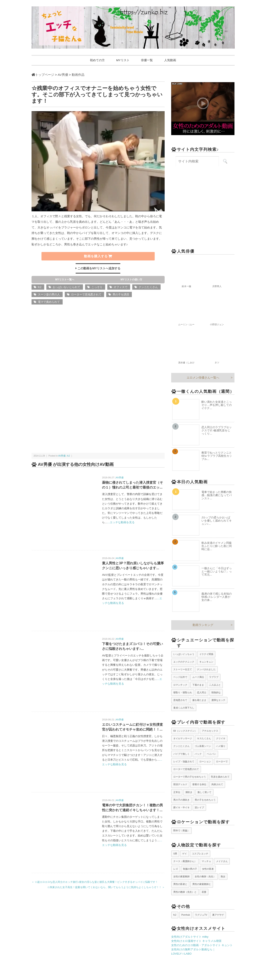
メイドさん (222, 861)
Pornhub (186, 915)
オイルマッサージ (183, 739)
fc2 (40, 287)
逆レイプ (199, 808)
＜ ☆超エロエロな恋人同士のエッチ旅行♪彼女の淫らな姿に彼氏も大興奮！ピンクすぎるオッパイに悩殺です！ (95, 882)
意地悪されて (180, 700)
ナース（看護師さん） (185, 861)
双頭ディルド (180, 785)
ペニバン (211, 754)
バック (198, 754)
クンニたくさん (148, 287)
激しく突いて (204, 792)
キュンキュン (206, 662)
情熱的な (216, 692)
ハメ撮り (221, 746)
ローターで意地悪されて (86, 295)
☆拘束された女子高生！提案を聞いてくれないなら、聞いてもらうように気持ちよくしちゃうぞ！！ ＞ (106, 887)
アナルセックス (210, 731)
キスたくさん (204, 739)
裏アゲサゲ (218, 915)
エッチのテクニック (184, 662)
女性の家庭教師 (181, 877)
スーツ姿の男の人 (49, 295)
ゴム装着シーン (203, 746)
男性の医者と (180, 884)
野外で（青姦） (181, 831)
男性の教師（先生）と (185, 892)
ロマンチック (180, 685)
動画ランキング (203, 625)
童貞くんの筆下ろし (184, 708)
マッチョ (206, 861)
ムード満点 (198, 677)
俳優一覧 (147, 60)
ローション (205, 761)
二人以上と (215, 685)
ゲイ (185, 854)
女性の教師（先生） (205, 877)
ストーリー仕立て (183, 670)
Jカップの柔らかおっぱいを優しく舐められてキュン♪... (217, 521)
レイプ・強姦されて (184, 761)
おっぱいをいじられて (66, 287)
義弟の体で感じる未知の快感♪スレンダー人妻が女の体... (217, 597)
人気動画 (172, 60)
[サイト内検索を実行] (225, 162)
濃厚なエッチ (218, 700)
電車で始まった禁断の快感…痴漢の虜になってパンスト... (217, 495)
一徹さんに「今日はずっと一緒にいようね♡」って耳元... (217, 572)
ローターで (222, 761)
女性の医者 (208, 869)
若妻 (204, 892)
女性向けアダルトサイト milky (190, 937)
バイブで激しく (181, 754)
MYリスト (122, 60)
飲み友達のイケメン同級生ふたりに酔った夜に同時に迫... (217, 546)
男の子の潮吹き (181, 800)
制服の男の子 (190, 869)
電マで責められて (49, 302)
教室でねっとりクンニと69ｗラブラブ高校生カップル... (217, 456)
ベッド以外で (180, 677)
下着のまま (198, 685)
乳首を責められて (220, 777)
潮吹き (189, 792)
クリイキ (221, 739)
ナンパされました (206, 670)
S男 (175, 854)
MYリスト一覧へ (65, 280)
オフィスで (121, 287)
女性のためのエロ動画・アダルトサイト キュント (202, 945)
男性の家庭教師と (202, 884)
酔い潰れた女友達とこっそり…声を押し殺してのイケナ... (217, 405)
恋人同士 (202, 692)
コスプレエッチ (200, 854)
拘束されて (217, 785)
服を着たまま (199, 700)
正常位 (177, 792)
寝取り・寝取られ (183, 692)
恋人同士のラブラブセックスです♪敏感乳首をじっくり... (217, 430)
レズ (176, 869)
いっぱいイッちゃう (184, 654)
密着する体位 (199, 785)
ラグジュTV (201, 915)
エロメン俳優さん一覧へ (203, 378)
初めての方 (95, 60)
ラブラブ (214, 677)
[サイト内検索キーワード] (197, 162)
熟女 (223, 877)
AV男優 (62, 456)
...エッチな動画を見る (121, 523)
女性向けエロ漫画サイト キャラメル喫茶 (196, 941)
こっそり (97, 287)
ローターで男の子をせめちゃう (190, 777)
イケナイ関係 (206, 654)
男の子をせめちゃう (205, 800)
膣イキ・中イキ (181, 808)
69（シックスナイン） (185, 731)
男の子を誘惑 (121, 295)
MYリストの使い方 (131, 280)
